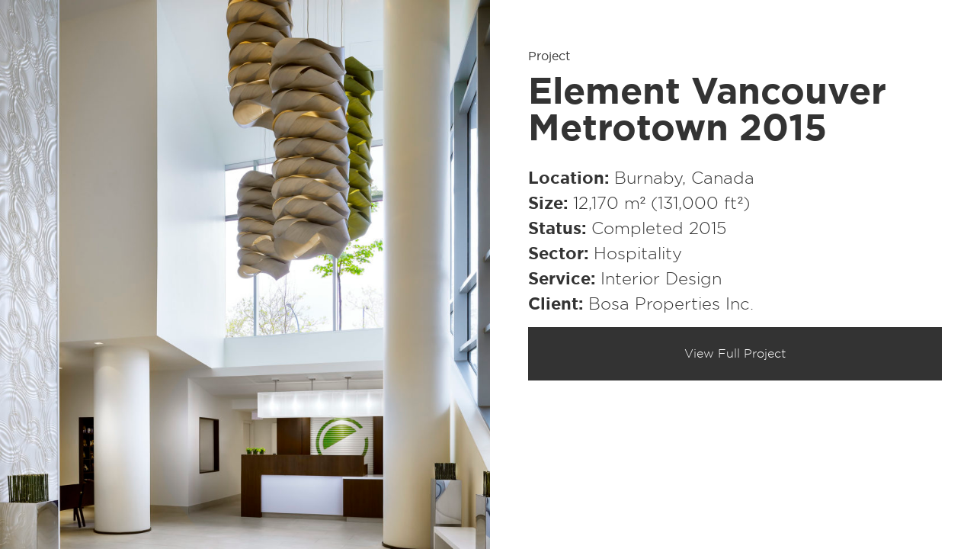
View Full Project (735, 354)
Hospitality (638, 254)
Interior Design (661, 279)
